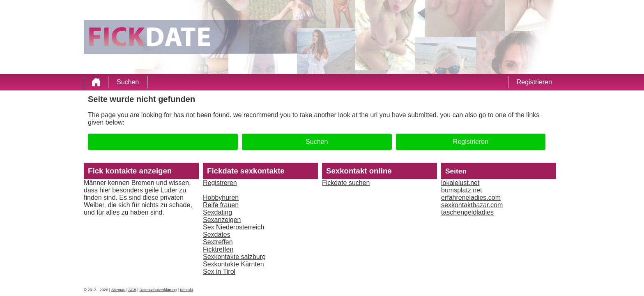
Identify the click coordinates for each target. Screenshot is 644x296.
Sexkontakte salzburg (234, 257)
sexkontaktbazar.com (472, 205)
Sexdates (217, 235)
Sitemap (118, 290)
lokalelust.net (460, 183)
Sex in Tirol (219, 272)
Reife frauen (221, 205)
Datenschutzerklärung (158, 290)
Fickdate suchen (346, 183)
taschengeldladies (467, 212)
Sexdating (217, 212)
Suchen (128, 82)
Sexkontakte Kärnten (233, 264)
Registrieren (534, 82)
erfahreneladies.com (471, 198)
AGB (132, 290)
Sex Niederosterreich (233, 227)
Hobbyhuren (221, 198)
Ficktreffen (218, 249)
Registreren (220, 183)
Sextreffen (218, 242)
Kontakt (186, 290)
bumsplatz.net (462, 190)
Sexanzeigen (222, 220)
